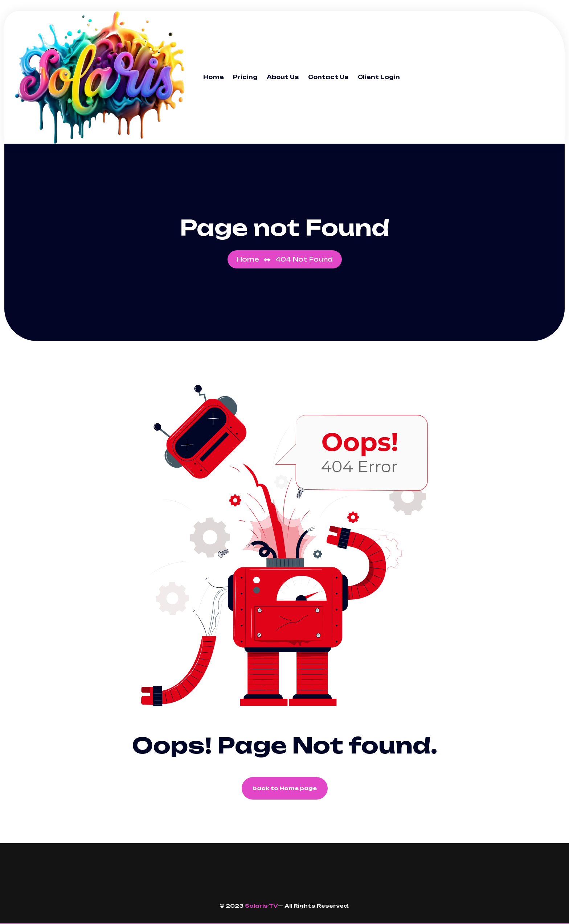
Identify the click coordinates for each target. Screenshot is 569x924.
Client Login (379, 77)
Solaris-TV (261, 906)
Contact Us (328, 77)
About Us (283, 77)
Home (214, 77)
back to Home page (285, 788)
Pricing (245, 77)
